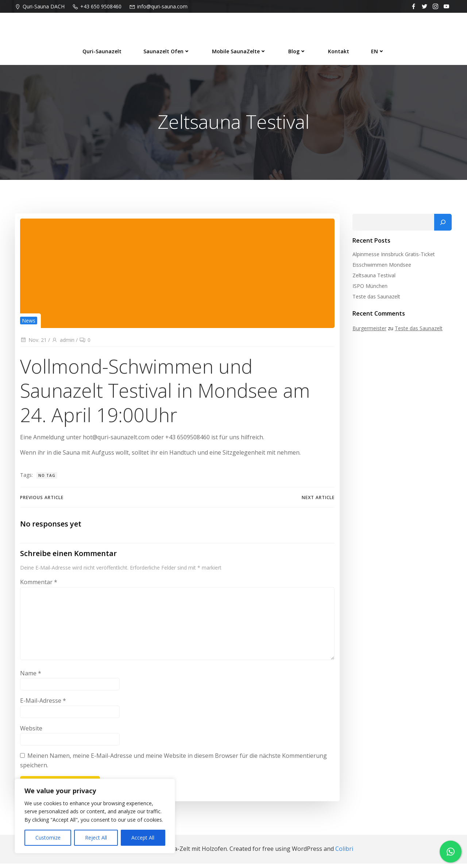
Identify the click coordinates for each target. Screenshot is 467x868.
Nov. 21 (33, 342)
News (28, 323)
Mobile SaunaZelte (239, 50)
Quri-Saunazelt (102, 50)
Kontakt (339, 50)
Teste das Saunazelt (375, 298)
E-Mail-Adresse (43, 706)
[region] (95, 816)
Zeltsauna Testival (373, 277)
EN (378, 50)
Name (30, 678)
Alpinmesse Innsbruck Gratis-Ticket (393, 256)
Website (31, 733)
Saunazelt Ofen (167, 50)
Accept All (143, 838)
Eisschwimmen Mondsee (381, 266)
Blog (297, 50)
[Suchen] (444, 224)
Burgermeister (368, 330)
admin (63, 342)
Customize (48, 838)
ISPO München (369, 287)
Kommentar (38, 587)
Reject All (96, 838)
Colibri (344, 853)
